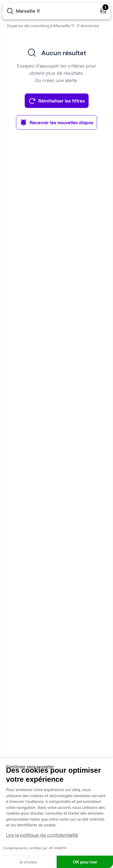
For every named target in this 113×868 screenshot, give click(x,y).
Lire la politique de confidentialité (42, 835)
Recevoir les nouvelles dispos (56, 122)
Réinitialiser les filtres (57, 101)
